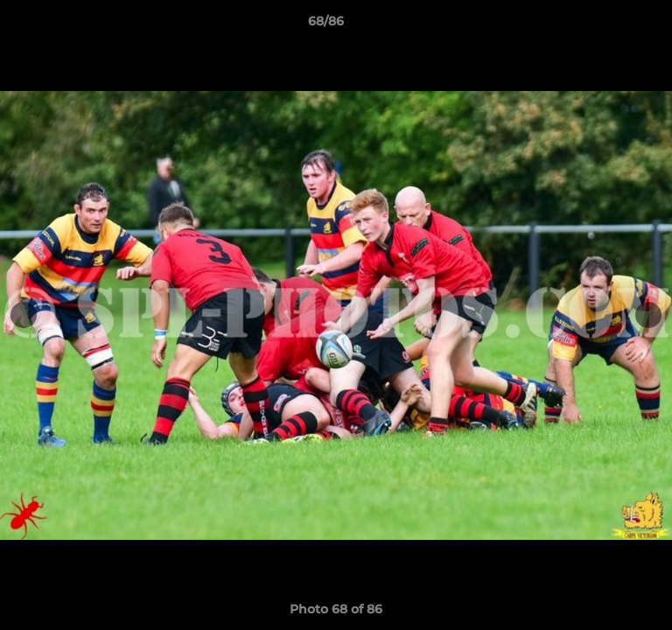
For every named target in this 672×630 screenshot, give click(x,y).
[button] (609, 25)
